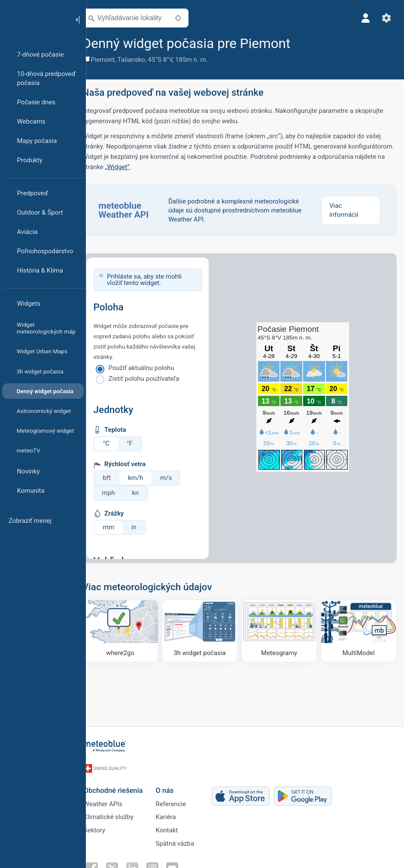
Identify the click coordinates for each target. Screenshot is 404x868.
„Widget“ (198, 167)
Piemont (115, 60)
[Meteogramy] (283, 630)
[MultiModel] (359, 630)
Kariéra (177, 813)
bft (119, 478)
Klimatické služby (119, 813)
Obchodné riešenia (124, 785)
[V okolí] (190, 18)
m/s (178, 478)
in (146, 527)
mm (121, 527)
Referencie (182, 799)
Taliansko (143, 60)
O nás (176, 785)
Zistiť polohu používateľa (156, 379)
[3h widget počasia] (207, 630)
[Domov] (34, 19)
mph (121, 493)
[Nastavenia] (385, 18)
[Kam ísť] (131, 630)
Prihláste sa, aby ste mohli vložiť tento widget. (156, 280)
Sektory (105, 828)
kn (148, 493)
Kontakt (178, 828)
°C (118, 443)
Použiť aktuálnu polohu (153, 368)
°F (142, 443)
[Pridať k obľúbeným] (313, 42)
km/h (148, 478)
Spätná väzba (186, 842)
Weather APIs (114, 799)
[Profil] (365, 18)
